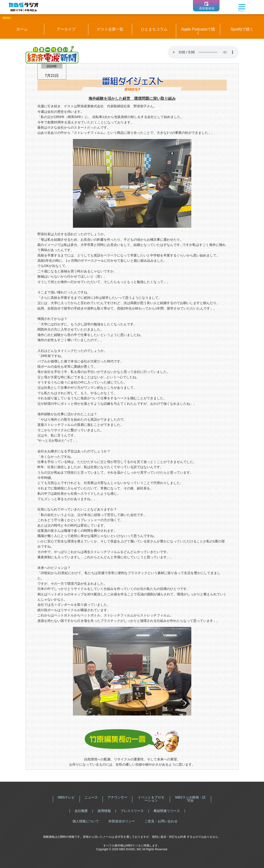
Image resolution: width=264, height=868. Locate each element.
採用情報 (104, 811)
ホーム (22, 29)
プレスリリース (132, 811)
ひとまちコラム (154, 29)
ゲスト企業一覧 (110, 29)
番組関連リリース (167, 811)
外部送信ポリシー (122, 821)
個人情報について (86, 821)
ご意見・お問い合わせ (161, 821)
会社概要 (81, 811)
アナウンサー (117, 797)
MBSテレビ (66, 797)
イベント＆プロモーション (151, 799)
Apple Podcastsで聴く (198, 31)
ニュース (91, 797)
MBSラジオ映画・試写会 (190, 799)
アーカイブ (66, 29)
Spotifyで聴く (242, 29)
